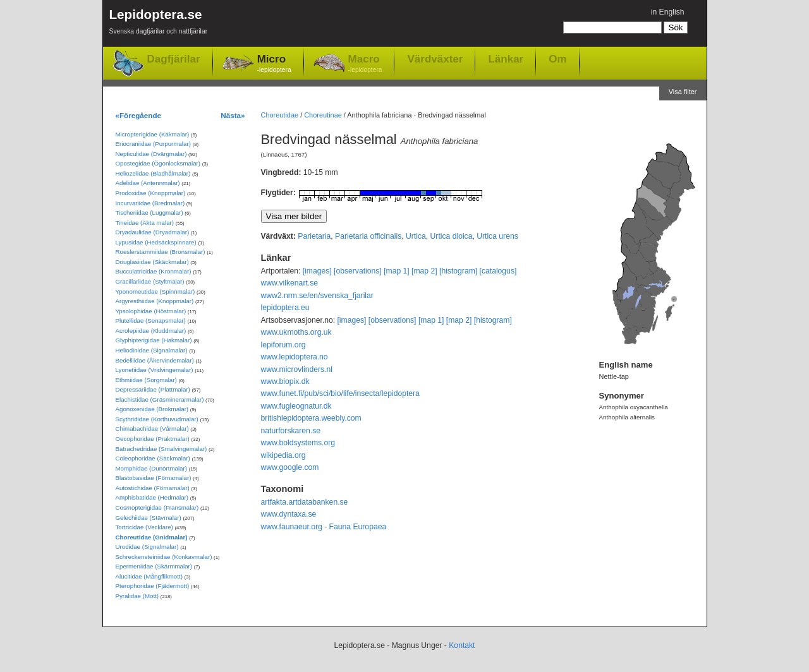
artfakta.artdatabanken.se (305, 502)
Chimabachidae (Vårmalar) (152, 429)
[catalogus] (498, 271)
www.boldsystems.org (298, 443)
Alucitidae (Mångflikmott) (149, 576)
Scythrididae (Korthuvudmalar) (157, 419)
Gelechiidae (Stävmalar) (149, 518)
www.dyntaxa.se (289, 514)
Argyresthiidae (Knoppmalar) (155, 301)
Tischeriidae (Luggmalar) (149, 213)
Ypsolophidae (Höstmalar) (151, 311)
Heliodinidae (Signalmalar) (152, 350)
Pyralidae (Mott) (137, 596)
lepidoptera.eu (285, 308)
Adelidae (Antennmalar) (148, 183)
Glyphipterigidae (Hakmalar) (154, 340)
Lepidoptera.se (159, 24)
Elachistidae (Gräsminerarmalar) (160, 399)
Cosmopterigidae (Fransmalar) (157, 507)
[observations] (358, 271)
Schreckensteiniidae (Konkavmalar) (164, 557)
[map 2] (424, 271)
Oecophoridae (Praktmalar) (153, 439)
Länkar (506, 59)
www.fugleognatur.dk (296, 406)
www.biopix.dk (285, 381)
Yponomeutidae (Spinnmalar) (155, 291)
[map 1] (397, 271)
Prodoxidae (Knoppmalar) (151, 193)
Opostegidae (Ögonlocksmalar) (158, 163)
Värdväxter (435, 59)
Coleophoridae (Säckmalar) (153, 458)
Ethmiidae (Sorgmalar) (146, 380)
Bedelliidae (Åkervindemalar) (155, 360)
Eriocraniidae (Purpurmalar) (153, 144)
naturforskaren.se (291, 431)
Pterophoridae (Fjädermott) (153, 586)
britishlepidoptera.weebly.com (311, 418)
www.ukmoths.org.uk (296, 332)
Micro (274, 64)
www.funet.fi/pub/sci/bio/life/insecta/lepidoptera (340, 393)
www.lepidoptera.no (295, 357)
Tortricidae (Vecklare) (144, 527)
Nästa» (233, 115)
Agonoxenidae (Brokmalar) (152, 409)
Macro (365, 64)
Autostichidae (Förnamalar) (153, 488)
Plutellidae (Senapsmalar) (151, 321)
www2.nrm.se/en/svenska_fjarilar (317, 296)
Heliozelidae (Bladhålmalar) (153, 173)
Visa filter (683, 92)
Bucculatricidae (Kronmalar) (154, 271)
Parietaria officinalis (368, 236)
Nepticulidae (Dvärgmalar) (151, 154)
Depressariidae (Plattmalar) (153, 389)
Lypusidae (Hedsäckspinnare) (156, 242)
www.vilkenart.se (290, 283)
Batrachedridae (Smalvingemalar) (161, 449)
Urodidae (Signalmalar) (147, 547)
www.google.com (290, 467)
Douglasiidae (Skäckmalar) (152, 262)
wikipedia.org (283, 455)
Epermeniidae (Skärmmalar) (154, 566)
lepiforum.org (283, 345)
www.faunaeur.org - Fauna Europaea (324, 527)
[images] (317, 271)
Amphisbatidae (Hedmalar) (152, 497)
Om (557, 59)
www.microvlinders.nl (297, 369)
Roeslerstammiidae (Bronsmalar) (161, 252)
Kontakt (462, 645)
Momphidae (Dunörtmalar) (151, 468)
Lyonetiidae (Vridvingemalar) (155, 370)
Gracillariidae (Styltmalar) (150, 281)
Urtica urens (497, 236)
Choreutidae (280, 115)
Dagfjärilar (174, 59)
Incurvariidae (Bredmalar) (150, 203)
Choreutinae (323, 115)
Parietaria (314, 236)
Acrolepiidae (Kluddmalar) (151, 331)
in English (668, 12)
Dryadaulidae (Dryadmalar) (153, 232)
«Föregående (139, 115)
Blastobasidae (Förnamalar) (154, 478)
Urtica (416, 236)
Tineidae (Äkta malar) (145, 223)
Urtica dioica (452, 236)
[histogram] (458, 271)
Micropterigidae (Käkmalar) (153, 134)
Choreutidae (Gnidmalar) (152, 537)
